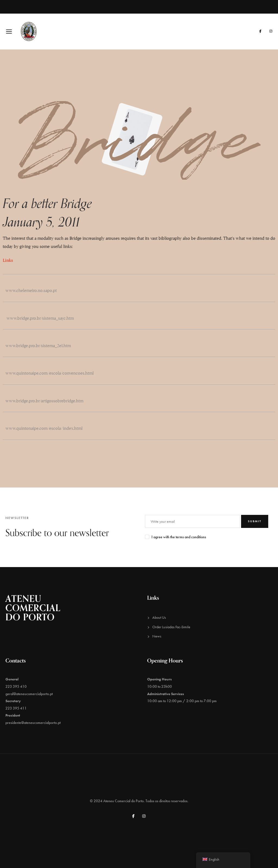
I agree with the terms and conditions (179, 537)
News (157, 636)
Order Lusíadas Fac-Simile (171, 627)
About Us (159, 617)
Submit (255, 521)
